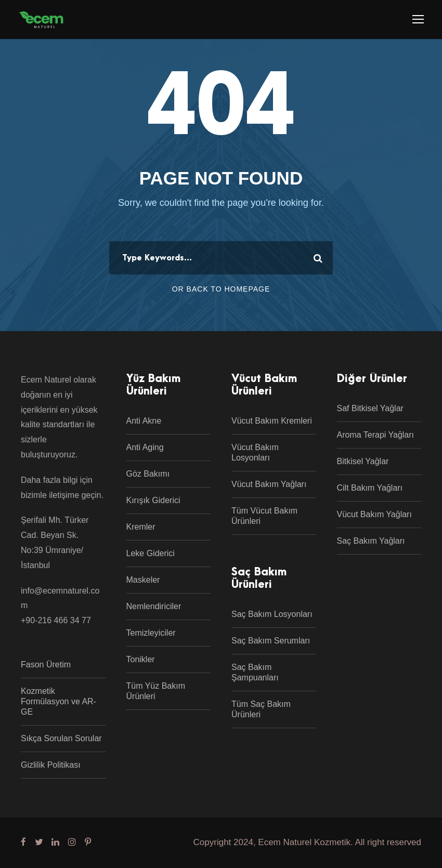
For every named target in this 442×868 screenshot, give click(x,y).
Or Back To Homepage (221, 289)
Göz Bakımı (148, 474)
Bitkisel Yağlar (363, 461)
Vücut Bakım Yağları (269, 484)
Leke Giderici (151, 553)
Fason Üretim (46, 665)
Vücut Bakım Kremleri (272, 421)
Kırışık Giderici (153, 500)
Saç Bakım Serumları (271, 641)
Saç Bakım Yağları (371, 541)
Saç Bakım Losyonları (272, 614)
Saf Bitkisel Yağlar (370, 408)
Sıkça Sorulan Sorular (61, 738)
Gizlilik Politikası (51, 765)
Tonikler (141, 659)
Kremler (141, 527)
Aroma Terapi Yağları (376, 435)
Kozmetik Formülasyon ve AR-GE (58, 701)
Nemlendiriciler (154, 606)
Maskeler (143, 580)
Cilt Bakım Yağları (370, 488)
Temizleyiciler (151, 633)
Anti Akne (144, 421)
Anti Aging (145, 447)
